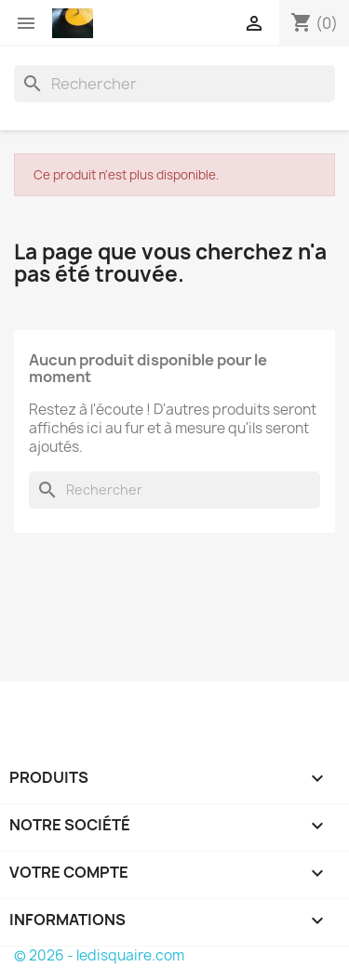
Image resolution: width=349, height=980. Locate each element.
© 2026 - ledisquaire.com (99, 955)
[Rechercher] (174, 84)
